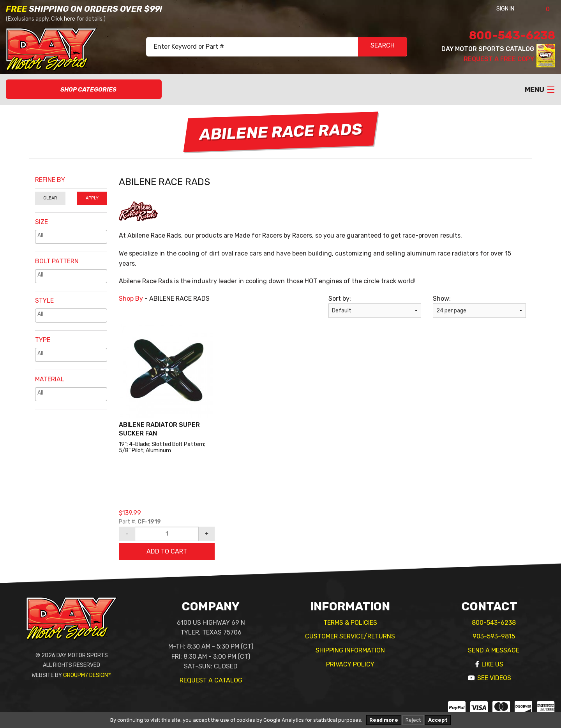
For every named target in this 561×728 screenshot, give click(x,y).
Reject (413, 720)
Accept (438, 720)
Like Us (492, 664)
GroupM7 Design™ (87, 675)
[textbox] (73, 235)
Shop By (131, 299)
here (70, 19)
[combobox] (71, 237)
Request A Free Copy (499, 59)
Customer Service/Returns (350, 636)
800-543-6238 (512, 35)
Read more (384, 720)
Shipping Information (350, 650)
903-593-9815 (494, 636)
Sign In (516, 9)
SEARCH (383, 47)
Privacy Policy (350, 664)
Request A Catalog (211, 680)
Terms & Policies (350, 623)
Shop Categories (84, 90)
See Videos (494, 678)
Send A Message (494, 650)
